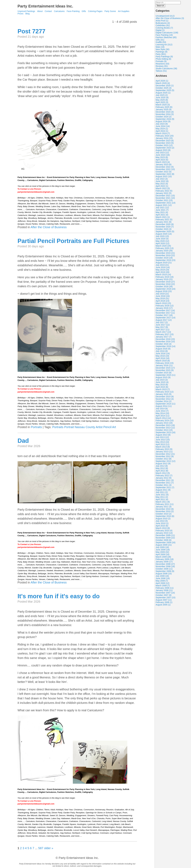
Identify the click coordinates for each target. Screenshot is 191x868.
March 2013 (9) (163, 448)
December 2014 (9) (165, 397)
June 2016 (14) (163, 354)
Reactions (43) (162, 65)
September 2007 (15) (165, 598)
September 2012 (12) (165, 462)
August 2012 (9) (163, 464)
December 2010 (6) (165, 510)
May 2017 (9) (162, 328)
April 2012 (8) (162, 472)
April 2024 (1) (162, 132)
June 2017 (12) (163, 326)
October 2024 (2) (164, 118)
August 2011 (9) (163, 491)
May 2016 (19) (162, 357)
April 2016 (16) (162, 359)
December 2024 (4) (165, 113)
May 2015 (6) (162, 385)
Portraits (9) (161, 62)
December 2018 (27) (165, 283)
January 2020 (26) (164, 252)
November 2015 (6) (165, 371)
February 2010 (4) (164, 531)
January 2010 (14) (164, 534)
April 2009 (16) (162, 555)
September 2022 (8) (165, 175)
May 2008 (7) (162, 582)
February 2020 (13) (165, 249)
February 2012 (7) (164, 476)
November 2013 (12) (165, 429)
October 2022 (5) (164, 173)
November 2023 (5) (165, 144)
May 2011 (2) (162, 498)
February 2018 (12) (165, 307)
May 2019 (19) (162, 271)
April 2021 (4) (162, 216)
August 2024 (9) (163, 122)
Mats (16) (160, 48)
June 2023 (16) (163, 156)
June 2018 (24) (163, 297)
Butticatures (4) (163, 24)
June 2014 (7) (162, 412)
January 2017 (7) (164, 338)
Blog (27, 14)
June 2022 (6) (162, 182)
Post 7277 (32, 31)
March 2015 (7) (163, 390)
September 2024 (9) (165, 120)
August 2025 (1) (163, 94)
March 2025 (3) (163, 106)
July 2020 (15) (162, 237)
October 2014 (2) (164, 402)
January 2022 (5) (164, 194)
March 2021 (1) (163, 218)
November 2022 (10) (165, 170)
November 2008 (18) (165, 567)
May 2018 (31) (162, 299)
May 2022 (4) (162, 185)
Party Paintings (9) (164, 57)
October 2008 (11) (164, 570)
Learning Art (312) (164, 45)
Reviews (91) (162, 67)
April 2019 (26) (162, 273)
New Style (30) (162, 50)
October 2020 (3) (164, 230)
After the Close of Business (49, 227)
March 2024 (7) (163, 134)
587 (41, 848)
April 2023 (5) (162, 161)
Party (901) (161, 55)
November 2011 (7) (165, 484)
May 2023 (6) (162, 158)
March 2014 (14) (163, 419)
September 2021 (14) (165, 204)
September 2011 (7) (165, 488)
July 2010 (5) (162, 522)
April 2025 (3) (162, 103)
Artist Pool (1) (162, 22)
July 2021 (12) (162, 208)
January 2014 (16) (164, 424)
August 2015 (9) (163, 378)
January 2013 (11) (164, 452)
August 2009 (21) (164, 546)
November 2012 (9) (165, 457)
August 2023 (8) (163, 151)
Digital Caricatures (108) (167, 33)
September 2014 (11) (165, 405)
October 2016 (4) (164, 345)
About (40, 11)
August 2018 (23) (164, 292)
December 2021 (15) (165, 196)
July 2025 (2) (162, 96)
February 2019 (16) (165, 278)
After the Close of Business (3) (170, 19)
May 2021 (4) (162, 213)
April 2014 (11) (162, 417)
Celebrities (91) (163, 26)
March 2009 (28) (163, 558)
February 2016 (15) (165, 364)
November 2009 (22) (165, 539)
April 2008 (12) (162, 584)
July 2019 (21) (162, 266)
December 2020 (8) (165, 225)
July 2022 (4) (162, 180)
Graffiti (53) (161, 43)
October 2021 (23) (164, 201)
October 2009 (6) (164, 541)
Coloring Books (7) (164, 29)
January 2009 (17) (164, 563)
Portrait (69, 427)
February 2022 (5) (164, 192)
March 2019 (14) (163, 275)
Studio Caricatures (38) (166, 69)
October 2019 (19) (164, 259)
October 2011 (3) (164, 486)
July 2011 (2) (162, 493)
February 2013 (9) (164, 450)
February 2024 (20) (165, 137)
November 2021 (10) (165, 199)
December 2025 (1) (165, 86)
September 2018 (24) (165, 290)
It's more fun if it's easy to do (59, 596)
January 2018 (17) (164, 309)
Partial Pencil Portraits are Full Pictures (73, 241)
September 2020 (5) (165, 232)
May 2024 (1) (162, 129)
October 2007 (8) (164, 596)
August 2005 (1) (163, 606)
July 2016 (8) (162, 352)
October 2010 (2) (164, 515)
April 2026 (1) (162, 82)
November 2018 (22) (165, 285)
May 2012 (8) (162, 469)
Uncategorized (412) (165, 17)
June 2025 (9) (162, 98)
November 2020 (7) (165, 228)
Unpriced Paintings (27, 11)
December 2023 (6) (165, 141)
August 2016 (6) (163, 350)
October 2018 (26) (164, 287)
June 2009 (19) (163, 551)
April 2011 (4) (162, 500)
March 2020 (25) (163, 247)
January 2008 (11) (164, 591)
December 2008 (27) (165, 565)
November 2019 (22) (165, 256)
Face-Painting (73, 11)
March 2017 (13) (163, 333)
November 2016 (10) (165, 342)
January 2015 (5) (164, 395)
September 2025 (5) (165, 91)
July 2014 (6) (162, 409)
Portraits (36, 427)
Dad (23, 441)
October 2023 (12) (164, 146)
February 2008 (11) (165, 589)
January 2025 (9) (164, 110)
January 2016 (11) (164, 366)
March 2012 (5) (163, 474)
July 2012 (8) (162, 467)
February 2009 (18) (165, 560)
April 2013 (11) (162, 445)
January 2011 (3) (164, 507)
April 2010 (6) (162, 527)
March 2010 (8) (163, 529)
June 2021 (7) (162, 211)
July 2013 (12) (162, 438)
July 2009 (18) (162, 548)
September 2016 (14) (165, 347)
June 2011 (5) (162, 496)
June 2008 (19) (163, 579)
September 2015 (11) (165, 376)
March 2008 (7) (163, 586)
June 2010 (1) (162, 524)
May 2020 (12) (162, 242)
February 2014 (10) (165, 421)
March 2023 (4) (163, 163)
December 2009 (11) (165, 536)
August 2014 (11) (164, 407)
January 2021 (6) (164, 223)
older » (49, 848)
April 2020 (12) (162, 244)
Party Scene (110, 11)
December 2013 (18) (165, 426)
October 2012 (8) (164, 460)
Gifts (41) (160, 41)
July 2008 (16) (162, 577)
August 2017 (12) (164, 321)
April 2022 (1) (162, 187)
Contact (48, 11)
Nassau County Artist (89, 427)
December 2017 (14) (165, 311)
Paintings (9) (162, 53)
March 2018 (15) (163, 304)
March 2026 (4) (163, 84)
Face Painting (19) (164, 36)
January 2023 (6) (164, 165)
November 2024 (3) (165, 115)
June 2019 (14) (163, 268)
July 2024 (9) (162, 125)
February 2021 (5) (164, 220)
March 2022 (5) (163, 189)
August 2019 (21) (164, 263)
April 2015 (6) (162, 388)
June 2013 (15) (163, 441)
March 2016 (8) (163, 362)
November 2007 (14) (165, 594)
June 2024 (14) (163, 127)
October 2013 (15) (164, 431)
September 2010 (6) (165, 517)
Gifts (84, 11)
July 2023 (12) (162, 153)
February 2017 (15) (165, 335)
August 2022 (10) (164, 177)
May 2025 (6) (162, 101)
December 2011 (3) (165, 481)
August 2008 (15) (164, 574)
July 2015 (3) (162, 381)
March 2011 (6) (163, 503)
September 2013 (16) (165, 433)
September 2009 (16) (165, 543)
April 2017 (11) (162, 330)
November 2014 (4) (165, 400)
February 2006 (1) (164, 603)
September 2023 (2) (165, 149)
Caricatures (59, 11)
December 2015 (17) (165, 369)
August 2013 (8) (163, 436)
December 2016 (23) (165, 340)
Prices (21, 14)
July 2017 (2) (162, 323)
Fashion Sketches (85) (166, 38)
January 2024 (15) (164, 139)
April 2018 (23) (162, 302)
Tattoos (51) (161, 72)
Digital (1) (160, 31)
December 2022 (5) (165, 168)
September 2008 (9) (165, 572)
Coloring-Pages (95, 11)
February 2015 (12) (165, 393)
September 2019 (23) (165, 261)
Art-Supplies (124, 11)
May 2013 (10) (162, 443)
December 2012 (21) (165, 455)
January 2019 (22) (164, 280)
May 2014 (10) (162, 414)
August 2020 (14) (164, 235)
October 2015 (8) (164, 374)
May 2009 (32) (162, 553)
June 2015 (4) (162, 383)
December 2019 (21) (165, 254)
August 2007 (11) (164, 601)
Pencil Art (110, 427)
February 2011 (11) (165, 505)
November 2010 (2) (165, 512)
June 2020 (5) (162, 240)
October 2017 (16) (164, 316)
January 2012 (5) (164, 479)
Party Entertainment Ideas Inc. (45, 6)
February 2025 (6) (164, 108)
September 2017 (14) (165, 318)
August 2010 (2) (163, 519)
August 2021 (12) (164, 206)
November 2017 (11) (165, 314)
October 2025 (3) (164, 89)
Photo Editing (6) (163, 60)
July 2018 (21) (162, 295)
